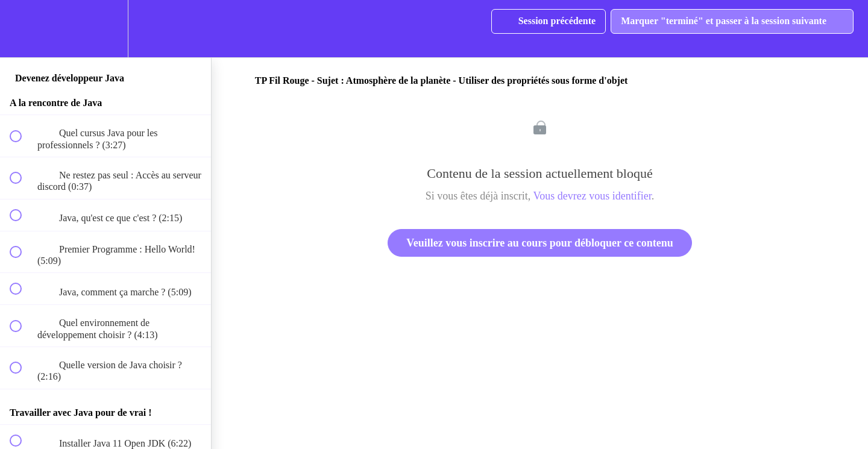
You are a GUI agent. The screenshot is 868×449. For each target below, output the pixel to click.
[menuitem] (105, 29)
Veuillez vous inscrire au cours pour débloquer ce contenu (539, 243)
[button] (22, 29)
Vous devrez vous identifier (593, 196)
